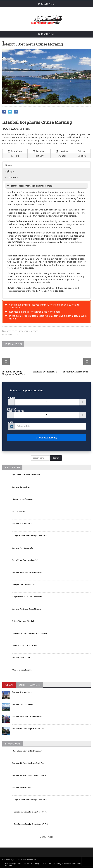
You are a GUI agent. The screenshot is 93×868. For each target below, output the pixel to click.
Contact (9, 865)
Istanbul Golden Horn (45, 372)
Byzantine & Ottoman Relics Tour (26, 475)
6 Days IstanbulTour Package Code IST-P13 (30, 824)
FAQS (44, 864)
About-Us (28, 864)
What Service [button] (12, 177)
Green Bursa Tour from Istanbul (25, 645)
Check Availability (32, 438)
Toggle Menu (46, 4)
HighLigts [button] (10, 171)
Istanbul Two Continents (23, 548)
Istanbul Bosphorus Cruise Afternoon (27, 572)
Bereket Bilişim (20, 860)
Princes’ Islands (19, 511)
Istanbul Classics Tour (76, 372)
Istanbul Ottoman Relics (22, 523)
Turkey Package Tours (12, 864)
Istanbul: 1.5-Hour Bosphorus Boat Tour (14, 373)
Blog (37, 864)
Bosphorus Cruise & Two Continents (27, 597)
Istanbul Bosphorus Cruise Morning (27, 609)
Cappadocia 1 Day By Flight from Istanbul (30, 633)
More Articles (46, 837)
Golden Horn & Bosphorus (23, 499)
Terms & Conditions (73, 864)
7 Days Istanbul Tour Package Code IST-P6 (30, 536)
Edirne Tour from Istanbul (23, 621)
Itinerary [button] (9, 165)
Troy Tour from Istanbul (22, 670)
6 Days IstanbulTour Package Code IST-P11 (30, 812)
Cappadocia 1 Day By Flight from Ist (27, 751)
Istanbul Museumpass (22, 787)
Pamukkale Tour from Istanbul (25, 560)
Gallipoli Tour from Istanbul (24, 584)
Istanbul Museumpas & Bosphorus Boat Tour (31, 775)
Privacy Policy (55, 864)
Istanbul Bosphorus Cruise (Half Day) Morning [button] (29, 186)
